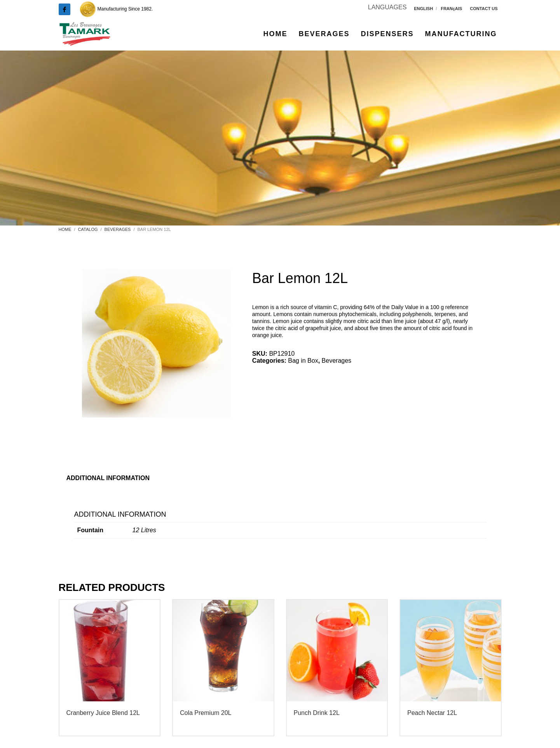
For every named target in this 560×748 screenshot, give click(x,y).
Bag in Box (303, 361)
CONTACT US (484, 9)
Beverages (337, 361)
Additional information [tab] (108, 478)
